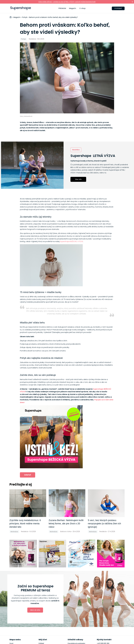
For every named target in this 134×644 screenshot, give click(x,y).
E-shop (83, 8)
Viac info (78, 179)
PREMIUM (62, 8)
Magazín (72, 8)
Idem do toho (35, 610)
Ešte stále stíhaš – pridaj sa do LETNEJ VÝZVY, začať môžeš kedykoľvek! (67, 2)
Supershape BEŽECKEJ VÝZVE (72, 241)
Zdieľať (28, 475)
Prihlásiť (118, 8)
